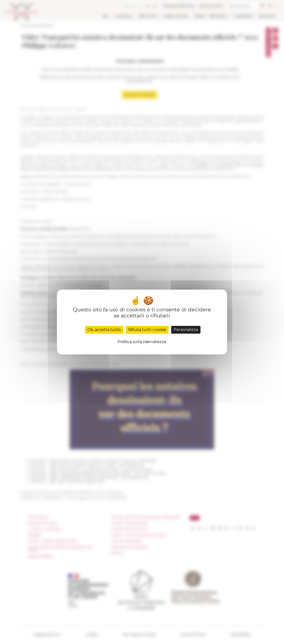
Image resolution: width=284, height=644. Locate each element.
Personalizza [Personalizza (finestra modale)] (186, 330)
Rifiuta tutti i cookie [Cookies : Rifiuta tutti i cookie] (147, 330)
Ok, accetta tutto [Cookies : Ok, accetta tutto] (104, 330)
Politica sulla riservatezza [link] (142, 342)
